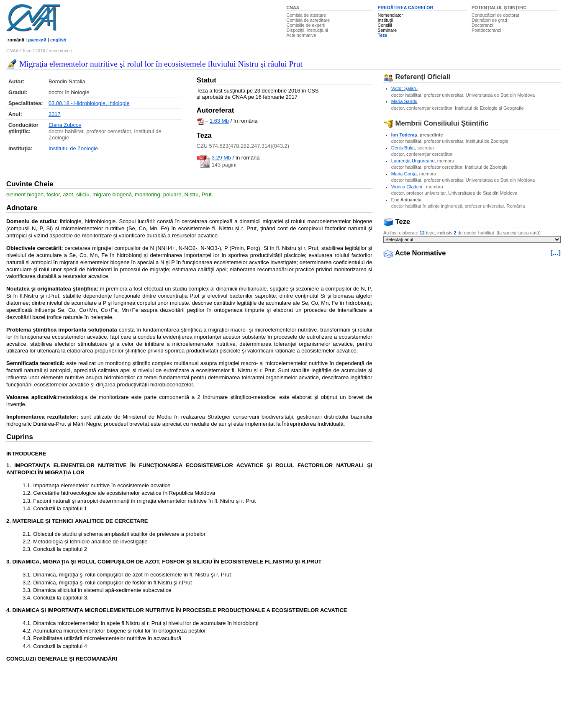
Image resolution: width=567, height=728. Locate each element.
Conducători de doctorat (495, 15)
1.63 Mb (219, 121)
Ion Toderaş (404, 135)
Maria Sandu (404, 101)
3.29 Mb (221, 158)
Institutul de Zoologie (73, 148)
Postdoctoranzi (486, 30)
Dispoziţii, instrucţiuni (308, 30)
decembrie (59, 51)
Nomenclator (390, 15)
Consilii (385, 25)
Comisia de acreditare (308, 20)
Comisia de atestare (307, 15)
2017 (54, 114)
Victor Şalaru (404, 88)
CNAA (293, 8)
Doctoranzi (482, 25)
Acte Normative (415, 253)
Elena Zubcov (65, 125)
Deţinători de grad (489, 20)
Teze (382, 35)
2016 (40, 51)
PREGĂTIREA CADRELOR (405, 8)
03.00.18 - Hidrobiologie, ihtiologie (89, 103)
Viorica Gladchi (407, 187)
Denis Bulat (403, 148)
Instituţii (385, 20)
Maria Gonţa (404, 174)
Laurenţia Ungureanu (413, 161)
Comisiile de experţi (306, 25)
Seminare (387, 30)
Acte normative (301, 35)
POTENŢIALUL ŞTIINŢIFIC (499, 8)
